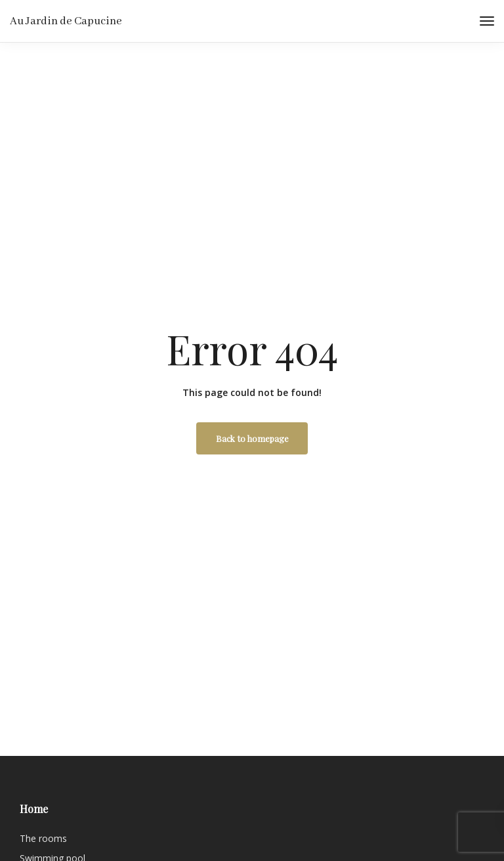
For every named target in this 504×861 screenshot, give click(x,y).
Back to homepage (252, 438)
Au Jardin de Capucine (66, 21)
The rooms (43, 838)
